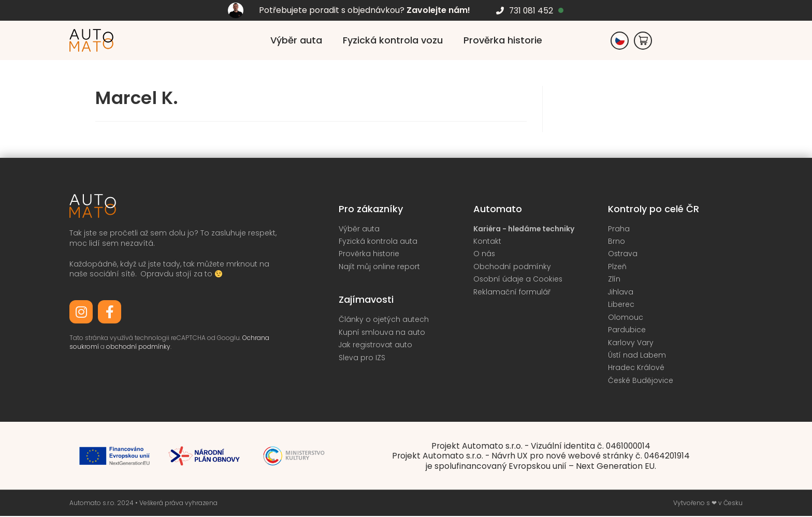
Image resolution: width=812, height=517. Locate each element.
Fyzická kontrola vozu (393, 40)
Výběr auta (296, 40)
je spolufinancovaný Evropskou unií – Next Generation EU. (541, 467)
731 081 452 (531, 11)
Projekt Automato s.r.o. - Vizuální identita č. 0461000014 (541, 447)
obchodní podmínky (137, 346)
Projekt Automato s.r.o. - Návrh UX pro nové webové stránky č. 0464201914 (541, 457)
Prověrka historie (503, 40)
